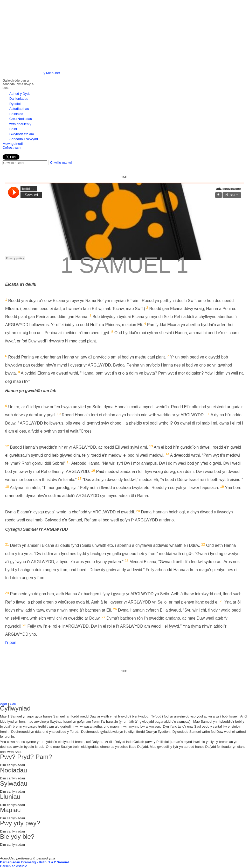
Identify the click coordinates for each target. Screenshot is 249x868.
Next (242, 97)
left (11, 30)
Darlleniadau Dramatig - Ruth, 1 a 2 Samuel (34, 862)
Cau (13, 704)
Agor (4, 704)
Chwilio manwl (61, 163)
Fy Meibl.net (51, 73)
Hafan (68, 7)
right (238, 30)
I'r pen (11, 643)
